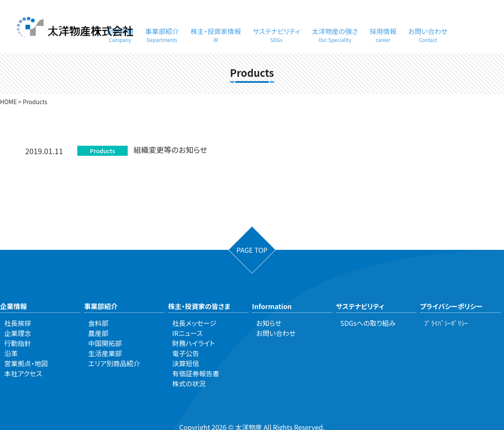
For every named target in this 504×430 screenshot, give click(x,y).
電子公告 (186, 353)
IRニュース (187, 333)
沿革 (11, 353)
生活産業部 (105, 353)
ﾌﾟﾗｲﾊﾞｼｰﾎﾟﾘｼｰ (446, 323)
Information (272, 306)
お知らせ (269, 323)
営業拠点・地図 (26, 363)
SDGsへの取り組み (368, 323)
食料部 (98, 323)
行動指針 (18, 343)
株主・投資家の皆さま (199, 306)
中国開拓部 (105, 343)
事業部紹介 (162, 35)
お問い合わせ (428, 35)
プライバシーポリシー (451, 306)
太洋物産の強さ (335, 35)
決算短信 (186, 363)
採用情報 (383, 35)
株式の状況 (189, 383)
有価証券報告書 (196, 373)
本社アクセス (23, 373)
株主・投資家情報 (216, 35)
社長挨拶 (18, 323)
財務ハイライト (193, 343)
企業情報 (13, 306)
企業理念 (18, 333)
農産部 (98, 333)
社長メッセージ (194, 323)
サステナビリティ (277, 35)
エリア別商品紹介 (114, 363)
